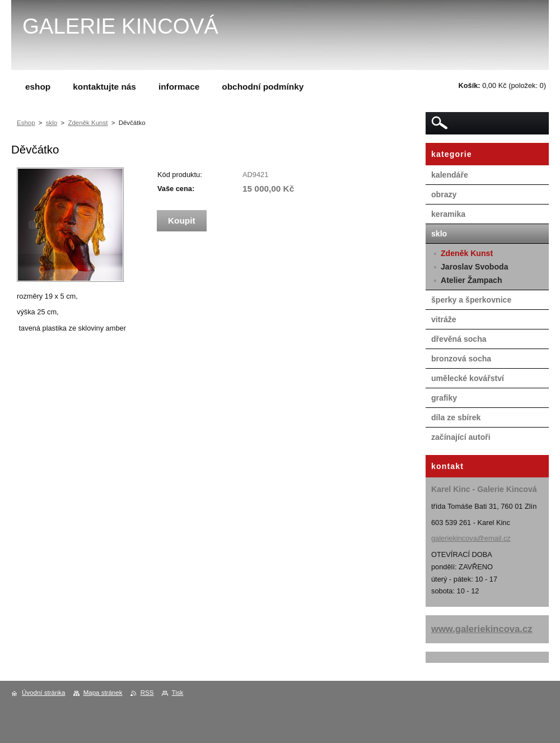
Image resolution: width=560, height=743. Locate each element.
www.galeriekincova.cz (482, 629)
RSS (147, 693)
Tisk (178, 693)
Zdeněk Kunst (88, 123)
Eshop (26, 123)
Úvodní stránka (43, 693)
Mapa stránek (103, 693)
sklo (52, 123)
